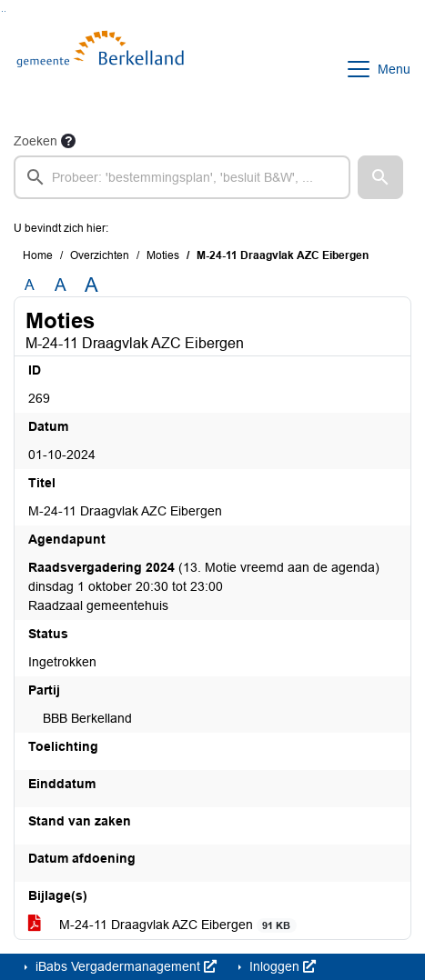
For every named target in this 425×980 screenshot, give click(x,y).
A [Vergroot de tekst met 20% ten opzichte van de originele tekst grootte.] (61, 285)
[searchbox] (182, 177)
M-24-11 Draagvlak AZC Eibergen (162, 925)
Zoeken (35, 141)
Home (38, 255)
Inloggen (281, 966)
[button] (380, 177)
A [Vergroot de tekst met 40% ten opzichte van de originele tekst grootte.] (91, 285)
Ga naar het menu (5, 11)
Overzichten (100, 255)
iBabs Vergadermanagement (124, 966)
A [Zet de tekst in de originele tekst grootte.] (30, 285)
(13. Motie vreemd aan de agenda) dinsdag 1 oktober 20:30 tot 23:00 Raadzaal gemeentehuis (204, 586)
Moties (163, 255)
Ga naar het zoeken (2, 11)
